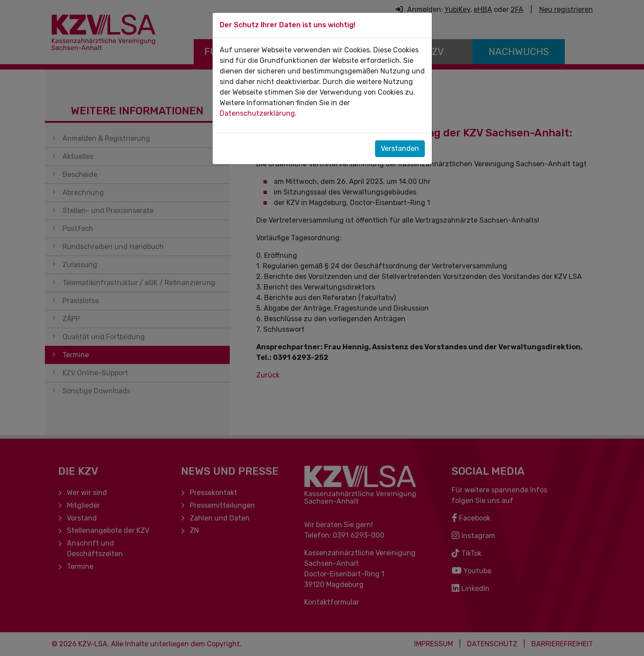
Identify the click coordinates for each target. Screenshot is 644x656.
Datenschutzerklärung (257, 113)
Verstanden (400, 148)
